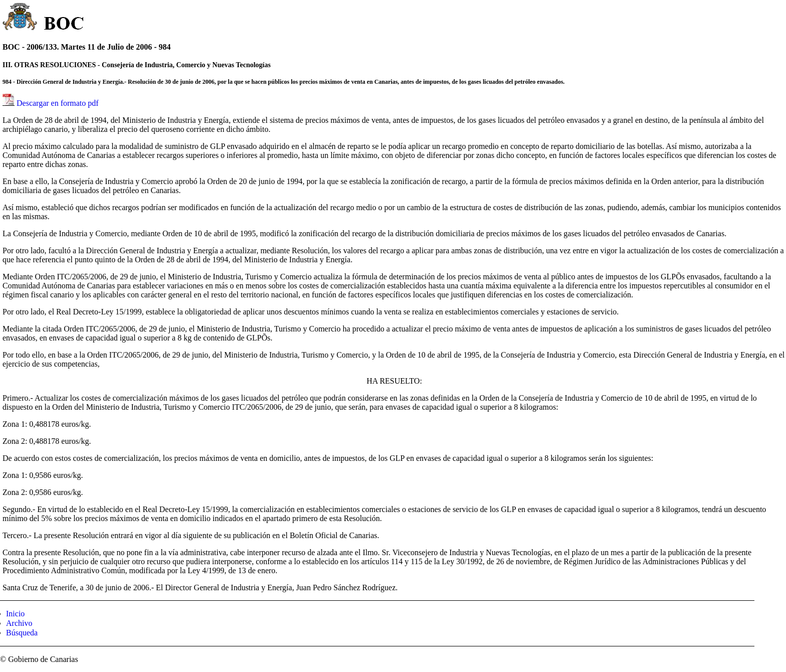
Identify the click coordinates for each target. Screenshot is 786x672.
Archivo (19, 623)
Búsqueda (22, 633)
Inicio (15, 614)
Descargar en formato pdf (58, 103)
